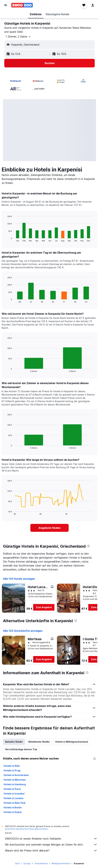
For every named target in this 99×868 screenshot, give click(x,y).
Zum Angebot (44, 607)
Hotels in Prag (12, 770)
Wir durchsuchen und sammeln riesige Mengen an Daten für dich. (51, 845)
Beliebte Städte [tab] (14, 742)
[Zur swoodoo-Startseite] (22, 5)
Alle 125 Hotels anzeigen (19, 579)
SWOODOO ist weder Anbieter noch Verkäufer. (51, 839)
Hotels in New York (15, 803)
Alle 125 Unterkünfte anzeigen (23, 631)
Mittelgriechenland (61, 863)
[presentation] (88, 546)
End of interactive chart (6, 239)
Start (17, 863)
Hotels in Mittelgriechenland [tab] (72, 742)
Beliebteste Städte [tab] (39, 742)
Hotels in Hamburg (15, 784)
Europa (27, 863)
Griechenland (41, 863)
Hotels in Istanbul (14, 794)
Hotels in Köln (12, 766)
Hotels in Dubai (13, 812)
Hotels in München (15, 780)
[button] (6, 5)
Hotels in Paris (12, 789)
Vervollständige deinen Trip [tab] (21, 749)
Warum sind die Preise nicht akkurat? (51, 850)
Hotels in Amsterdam (16, 775)
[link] (49, 528)
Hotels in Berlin (13, 807)
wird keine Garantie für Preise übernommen (26, 829)
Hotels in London (14, 798)
